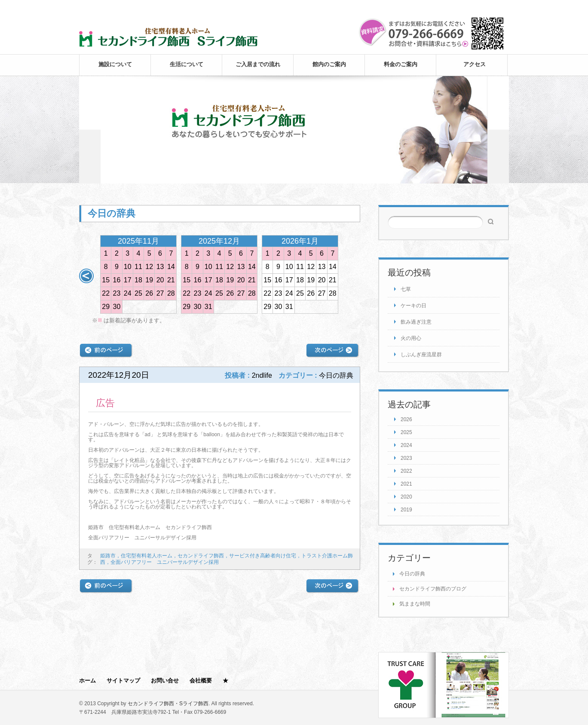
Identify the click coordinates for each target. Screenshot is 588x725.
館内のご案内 (329, 64)
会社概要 (201, 681)
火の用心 (411, 338)
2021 (406, 484)
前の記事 (106, 350)
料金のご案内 (401, 64)
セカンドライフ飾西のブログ (433, 589)
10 (128, 267)
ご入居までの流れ (258, 64)
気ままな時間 (415, 604)
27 (160, 293)
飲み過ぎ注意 (416, 322)
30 (117, 307)
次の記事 (332, 350)
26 (149, 293)
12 (149, 267)
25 (138, 293)
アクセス (475, 64)
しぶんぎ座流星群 (421, 355)
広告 (105, 403)
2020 (406, 497)
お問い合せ (165, 681)
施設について (115, 64)
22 (106, 293)
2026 (406, 419)
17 (128, 280)
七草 (406, 289)
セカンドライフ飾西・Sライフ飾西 (168, 704)
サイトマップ (123, 681)
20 (160, 280)
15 (106, 280)
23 (117, 293)
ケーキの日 (413, 306)
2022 (406, 471)
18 (138, 280)
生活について (187, 64)
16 (117, 280)
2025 (406, 432)
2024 (406, 445)
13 (160, 267)
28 (171, 293)
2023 (406, 458)
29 (106, 307)
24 (128, 293)
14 (171, 267)
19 (149, 280)
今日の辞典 (412, 574)
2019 (406, 510)
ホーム (87, 681)
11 (138, 267)
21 (171, 280)
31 (208, 307)
